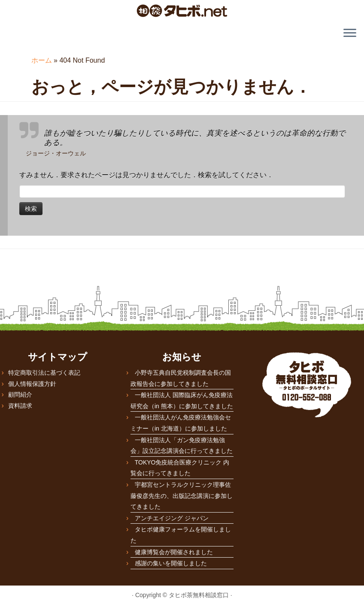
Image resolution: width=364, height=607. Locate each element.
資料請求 (20, 406)
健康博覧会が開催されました (174, 552)
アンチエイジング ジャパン (172, 518)
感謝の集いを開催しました (171, 563)
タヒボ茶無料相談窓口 (199, 595)
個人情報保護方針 (32, 384)
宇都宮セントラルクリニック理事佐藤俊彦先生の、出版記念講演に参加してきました (182, 496)
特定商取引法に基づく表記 (44, 373)
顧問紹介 (20, 395)
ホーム (42, 60)
